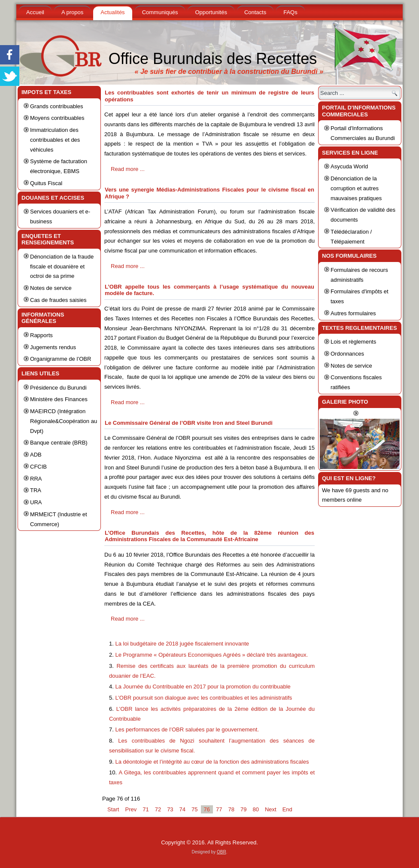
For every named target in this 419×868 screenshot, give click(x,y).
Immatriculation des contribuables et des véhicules (55, 140)
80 (255, 809)
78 (231, 809)
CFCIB (38, 467)
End (287, 809)
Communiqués (160, 12)
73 (170, 809)
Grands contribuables (57, 106)
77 (219, 809)
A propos (72, 12)
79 (243, 809)
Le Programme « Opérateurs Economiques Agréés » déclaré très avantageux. (211, 655)
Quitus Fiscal (46, 183)
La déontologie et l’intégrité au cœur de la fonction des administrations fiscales (212, 762)
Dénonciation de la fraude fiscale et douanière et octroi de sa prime (62, 266)
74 (182, 809)
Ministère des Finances (59, 399)
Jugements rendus (53, 347)
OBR (222, 852)
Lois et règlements (353, 342)
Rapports (41, 335)
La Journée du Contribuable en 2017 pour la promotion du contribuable (203, 687)
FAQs (290, 12)
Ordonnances (347, 354)
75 (194, 809)
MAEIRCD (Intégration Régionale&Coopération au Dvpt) (64, 421)
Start (113, 809)
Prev (131, 809)
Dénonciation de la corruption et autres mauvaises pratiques (356, 188)
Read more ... (128, 169)
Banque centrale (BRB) (59, 443)
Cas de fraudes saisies (58, 300)
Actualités (112, 12)
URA (36, 502)
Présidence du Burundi (58, 388)
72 (158, 809)
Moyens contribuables (57, 118)
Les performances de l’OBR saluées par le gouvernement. (187, 729)
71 (146, 809)
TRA (36, 490)
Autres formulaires (353, 313)
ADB (36, 455)
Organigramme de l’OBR (61, 359)
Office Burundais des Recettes (213, 59)
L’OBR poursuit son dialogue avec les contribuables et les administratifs (203, 698)
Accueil (35, 12)
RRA (36, 479)
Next (271, 809)
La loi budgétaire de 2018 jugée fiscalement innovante (182, 644)
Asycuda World (349, 166)
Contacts (255, 12)
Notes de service (51, 288)
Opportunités (211, 12)
